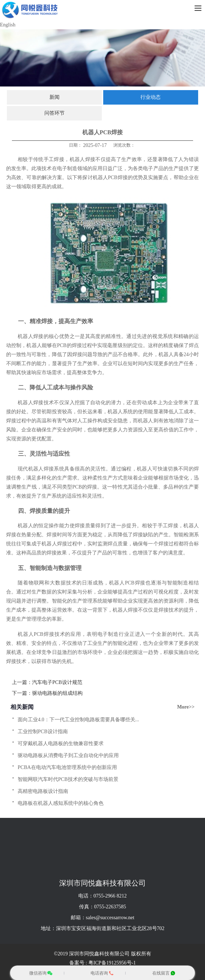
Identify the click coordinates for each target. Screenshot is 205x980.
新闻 (54, 97)
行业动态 (151, 97)
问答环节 (54, 113)
